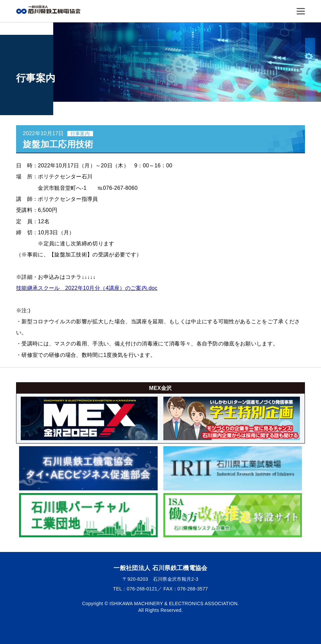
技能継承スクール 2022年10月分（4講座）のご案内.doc (87, 288)
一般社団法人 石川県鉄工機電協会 (50, 10)
